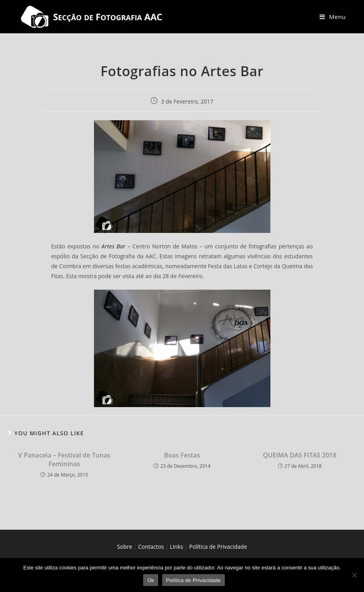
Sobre (125, 547)
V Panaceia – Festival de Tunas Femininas (64, 459)
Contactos (151, 547)
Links (177, 547)
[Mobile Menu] (333, 17)
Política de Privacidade (218, 547)
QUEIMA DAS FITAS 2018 (300, 455)
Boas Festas (182, 455)
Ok (150, 580)
